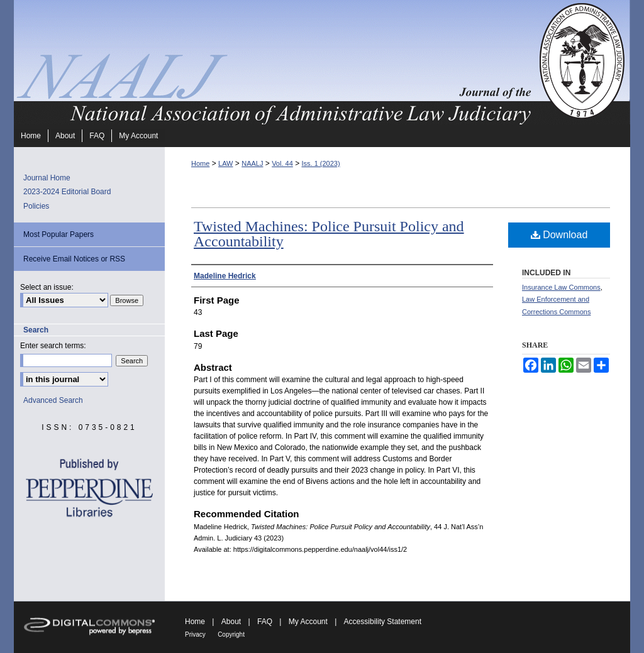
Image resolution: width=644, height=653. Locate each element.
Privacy (195, 634)
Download (559, 235)
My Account (308, 622)
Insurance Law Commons (561, 287)
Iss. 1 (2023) (320, 163)
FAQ (265, 622)
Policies (36, 206)
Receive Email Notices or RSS (74, 259)
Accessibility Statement (383, 622)
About (231, 622)
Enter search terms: (53, 346)
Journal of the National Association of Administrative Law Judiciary (275, 62)
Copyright (231, 634)
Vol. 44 (282, 163)
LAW (225, 163)
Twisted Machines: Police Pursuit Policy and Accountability (329, 234)
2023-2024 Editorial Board (67, 192)
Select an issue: (47, 287)
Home (200, 163)
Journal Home (47, 178)
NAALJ (252, 163)
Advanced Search (53, 400)
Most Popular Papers (58, 234)
